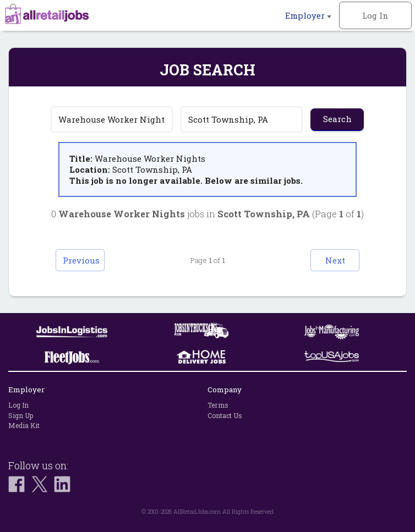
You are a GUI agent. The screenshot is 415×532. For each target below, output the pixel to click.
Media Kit (24, 425)
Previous (82, 260)
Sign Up (21, 415)
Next (334, 260)
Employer (308, 15)
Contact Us (225, 415)
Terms (218, 405)
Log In (375, 15)
